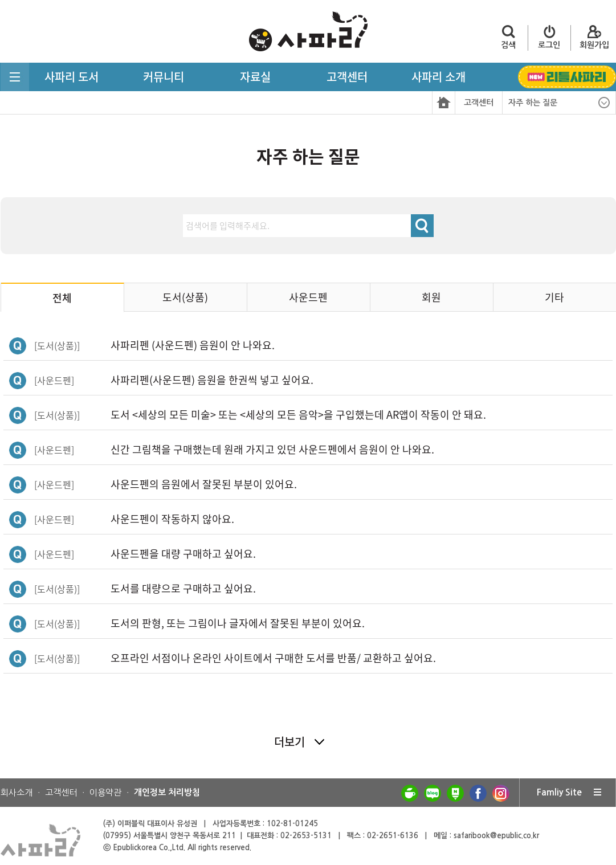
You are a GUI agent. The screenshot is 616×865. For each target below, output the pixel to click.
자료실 (255, 77)
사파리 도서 (72, 77)
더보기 (289, 742)
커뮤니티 (164, 77)
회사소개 (17, 792)
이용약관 (105, 792)
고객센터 (347, 77)
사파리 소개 (438, 77)
